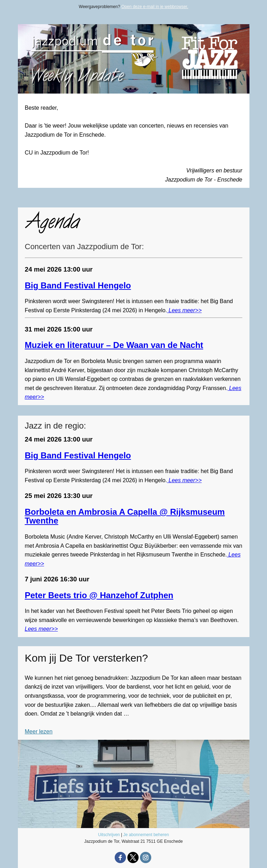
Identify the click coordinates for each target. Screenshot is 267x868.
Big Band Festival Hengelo (78, 285)
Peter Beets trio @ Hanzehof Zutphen (99, 595)
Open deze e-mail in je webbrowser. (155, 7)
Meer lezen (39, 732)
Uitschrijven (109, 835)
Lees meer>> (184, 310)
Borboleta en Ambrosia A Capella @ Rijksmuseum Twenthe (125, 516)
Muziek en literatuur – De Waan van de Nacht (114, 345)
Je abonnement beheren (146, 835)
